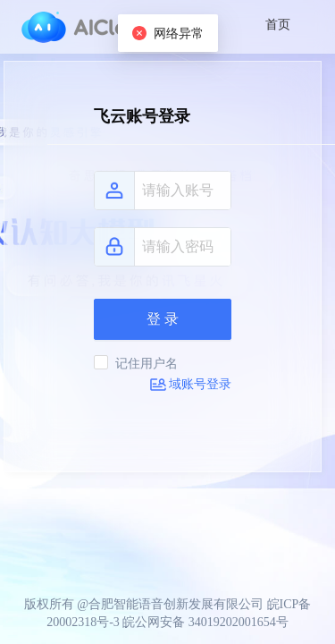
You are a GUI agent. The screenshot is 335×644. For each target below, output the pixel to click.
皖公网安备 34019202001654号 (205, 622)
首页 (278, 25)
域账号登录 (191, 384)
